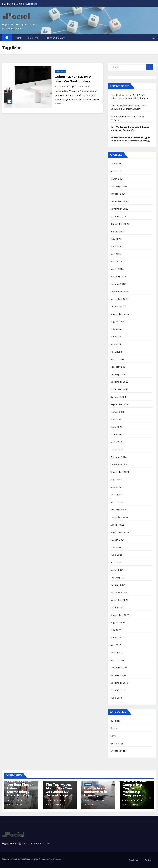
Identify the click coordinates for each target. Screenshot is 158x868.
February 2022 (119, 510)
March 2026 (117, 179)
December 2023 (119, 382)
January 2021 (118, 585)
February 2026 (119, 186)
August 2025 (118, 231)
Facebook (133, 860)
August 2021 (117, 540)
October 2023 (118, 397)
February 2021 (118, 577)
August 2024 (118, 322)
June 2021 (116, 555)
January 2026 (118, 194)
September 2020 (120, 615)
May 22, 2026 (54, 800)
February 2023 (119, 457)
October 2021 (118, 525)
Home (18, 38)
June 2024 (116, 337)
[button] (154, 38)
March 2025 (117, 269)
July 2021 (116, 547)
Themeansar (55, 859)
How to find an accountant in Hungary (96, 792)
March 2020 (117, 660)
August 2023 (118, 412)
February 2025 (119, 277)
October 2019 (118, 690)
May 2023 (116, 434)
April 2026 (116, 171)
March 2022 (117, 502)
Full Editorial (81, 87)
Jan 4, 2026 (63, 87)
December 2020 (119, 592)
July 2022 (116, 480)
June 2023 (116, 427)
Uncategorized (119, 751)
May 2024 (116, 344)
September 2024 (120, 314)
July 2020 (116, 630)
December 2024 (119, 292)
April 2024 (116, 352)
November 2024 (119, 299)
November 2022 (119, 465)
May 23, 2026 (16, 800)
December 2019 (119, 683)
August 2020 (118, 623)
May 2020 (116, 645)
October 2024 (118, 307)
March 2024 (117, 359)
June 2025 (116, 246)
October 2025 (118, 216)
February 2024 (119, 367)
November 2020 (119, 600)
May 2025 (116, 254)
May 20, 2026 (131, 800)
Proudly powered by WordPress (16, 859)
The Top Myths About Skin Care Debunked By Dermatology (59, 790)
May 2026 (116, 164)
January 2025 (118, 284)
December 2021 (119, 517)
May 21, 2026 (93, 800)
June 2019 (116, 698)
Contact (34, 38)
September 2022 (120, 472)
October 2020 (118, 608)
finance (115, 728)
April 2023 (116, 442)
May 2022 (116, 487)
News (114, 736)
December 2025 (119, 201)
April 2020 (116, 653)
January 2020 (118, 675)
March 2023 (117, 450)
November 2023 (119, 389)
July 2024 (116, 329)
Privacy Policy (55, 38)
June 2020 (116, 638)
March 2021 (117, 570)
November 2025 (119, 209)
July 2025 (116, 239)
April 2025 (116, 261)
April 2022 (116, 495)
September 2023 (120, 404)
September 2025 (120, 224)
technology (60, 71)
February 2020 (119, 668)
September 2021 (120, 532)
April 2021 (116, 562)
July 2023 (116, 419)
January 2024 (118, 374)
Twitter (148, 860)
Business (116, 721)
